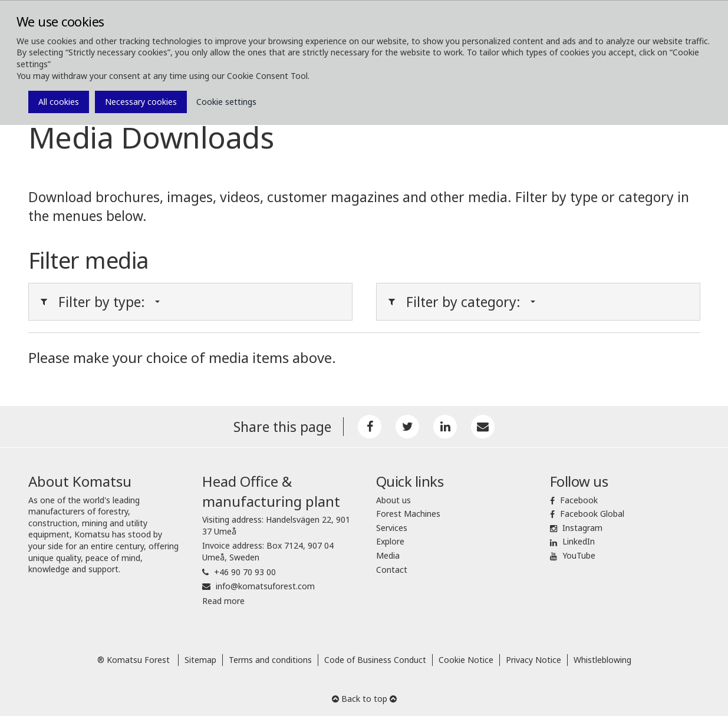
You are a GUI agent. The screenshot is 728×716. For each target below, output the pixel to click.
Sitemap (200, 660)
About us (393, 500)
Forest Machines (408, 514)
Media (388, 555)
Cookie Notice (466, 660)
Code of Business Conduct (375, 660)
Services (392, 528)
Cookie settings (226, 102)
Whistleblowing (602, 660)
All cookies (59, 102)
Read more (223, 601)
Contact (392, 570)
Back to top (364, 699)
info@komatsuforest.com (265, 586)
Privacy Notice (533, 660)
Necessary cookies (141, 102)
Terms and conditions (270, 660)
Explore (390, 541)
